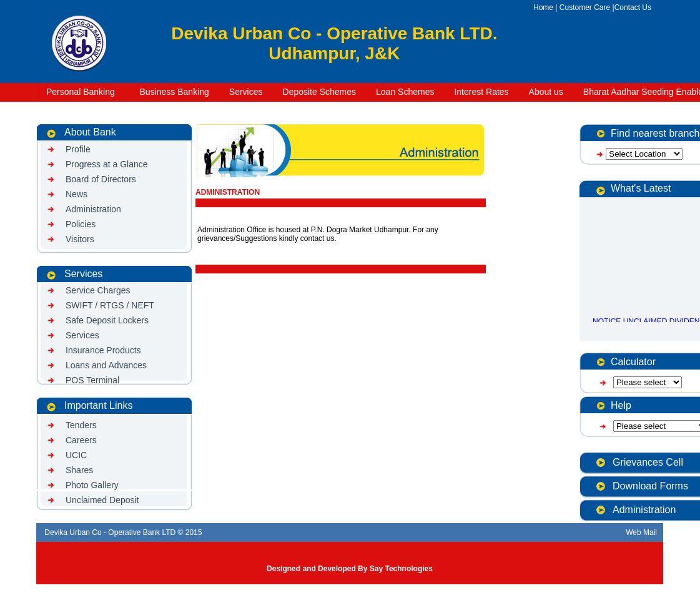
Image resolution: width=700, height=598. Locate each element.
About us (546, 92)
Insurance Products (103, 350)
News (76, 194)
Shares (79, 470)
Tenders (81, 425)
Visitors (80, 239)
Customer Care (585, 7)
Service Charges (98, 290)
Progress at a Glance (107, 164)
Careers (81, 440)
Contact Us (633, 7)
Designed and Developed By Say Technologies (350, 569)
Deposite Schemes (320, 92)
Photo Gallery (92, 485)
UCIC (76, 455)
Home (543, 7)
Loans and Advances (106, 365)
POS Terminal (92, 380)
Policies (81, 224)
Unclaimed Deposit (102, 500)
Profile (78, 149)
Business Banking (172, 92)
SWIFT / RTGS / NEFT (110, 305)
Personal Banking (81, 92)
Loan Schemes (405, 92)
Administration (93, 209)
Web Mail (642, 532)
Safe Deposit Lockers (107, 320)
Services (246, 92)
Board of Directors (101, 179)
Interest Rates (481, 92)
